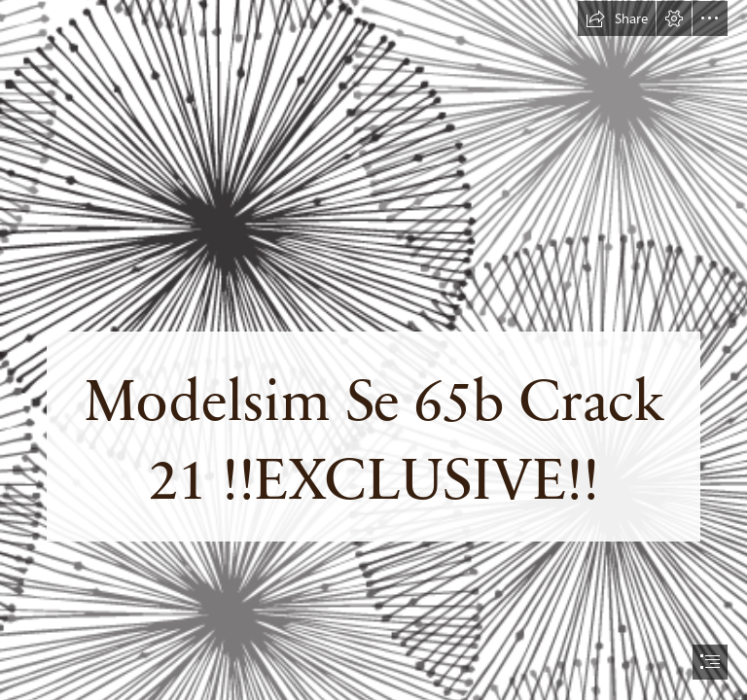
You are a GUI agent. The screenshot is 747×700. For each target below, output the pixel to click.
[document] (373, 350)
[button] (617, 18)
